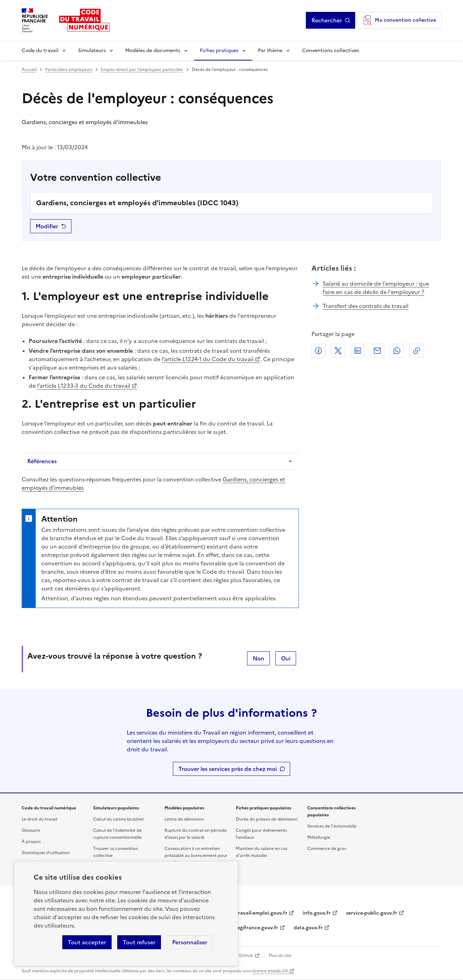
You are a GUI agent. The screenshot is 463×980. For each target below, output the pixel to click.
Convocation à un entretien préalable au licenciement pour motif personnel (196, 856)
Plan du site (280, 956)
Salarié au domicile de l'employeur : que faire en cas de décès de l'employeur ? (376, 288)
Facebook (318, 351)
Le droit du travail (40, 819)
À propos (31, 842)
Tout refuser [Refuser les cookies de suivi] (139, 942)
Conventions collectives (331, 51)
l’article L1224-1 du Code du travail (208, 359)
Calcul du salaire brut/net (118, 819)
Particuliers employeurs (69, 70)
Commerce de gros (327, 849)
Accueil (29, 70)
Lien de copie (416, 351)
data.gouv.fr (308, 928)
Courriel (377, 351)
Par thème (270, 51)
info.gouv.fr (317, 913)
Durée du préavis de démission (267, 819)
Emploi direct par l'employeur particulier (142, 70)
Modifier (47, 226)
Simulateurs (92, 51)
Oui (286, 658)
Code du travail (40, 51)
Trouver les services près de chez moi (228, 769)
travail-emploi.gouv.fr (262, 913)
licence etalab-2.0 (270, 971)
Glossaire (31, 830)
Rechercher (327, 20)
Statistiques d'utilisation (46, 853)
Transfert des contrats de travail (366, 306)
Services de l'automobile (332, 826)
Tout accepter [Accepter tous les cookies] (87, 942)
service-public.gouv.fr (372, 913)
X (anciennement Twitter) (338, 351)
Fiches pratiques (219, 51)
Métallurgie (319, 837)
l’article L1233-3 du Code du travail (84, 386)
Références (42, 461)
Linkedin (358, 351)
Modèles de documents (153, 51)
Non (258, 658)
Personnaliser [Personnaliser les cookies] (190, 942)
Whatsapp (397, 351)
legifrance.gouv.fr (257, 928)
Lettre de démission (184, 819)
